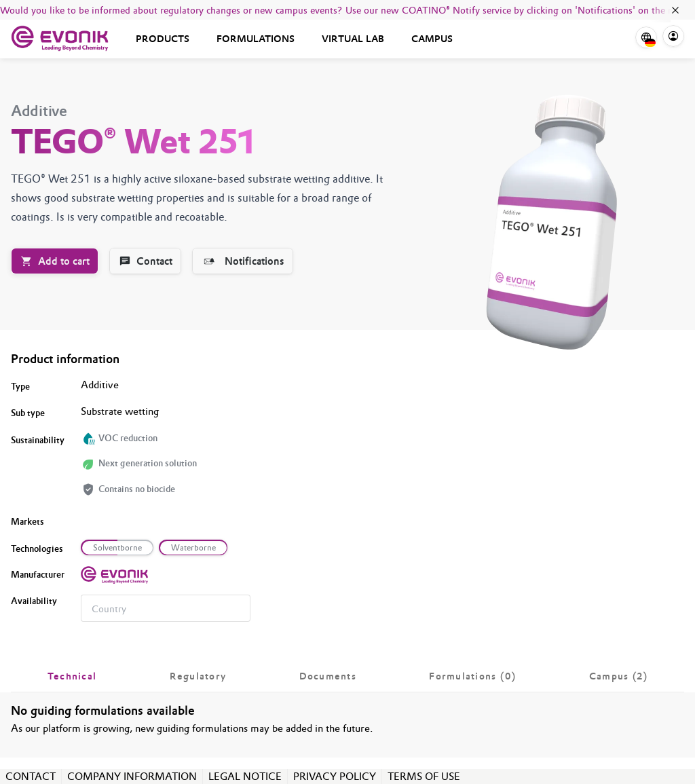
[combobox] (166, 608)
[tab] (72, 676)
